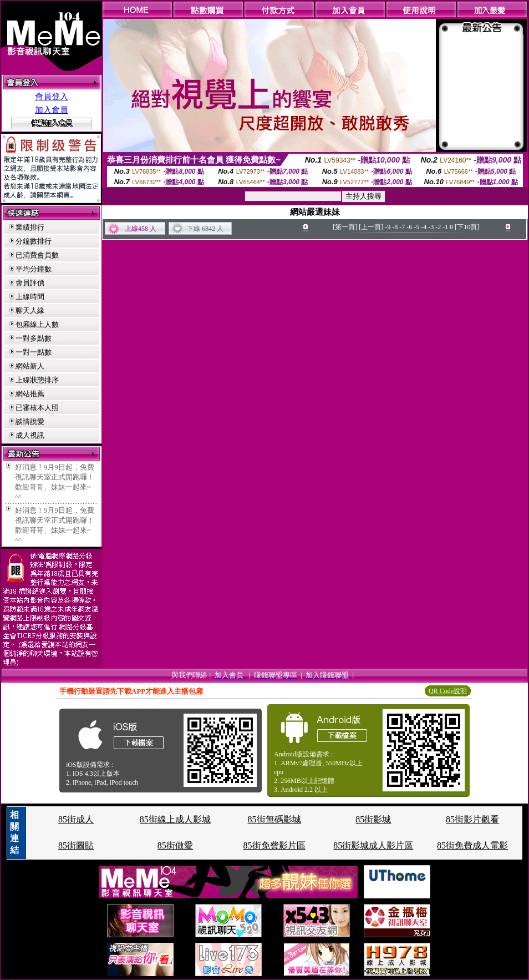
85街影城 (373, 819)
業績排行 (30, 227)
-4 (424, 227)
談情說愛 (30, 421)
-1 (445, 227)
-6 (409, 227)
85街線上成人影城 (175, 819)
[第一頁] (345, 227)
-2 (438, 227)
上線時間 (30, 297)
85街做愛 (175, 845)
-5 (416, 227)
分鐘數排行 (34, 241)
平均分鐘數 (34, 269)
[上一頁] (371, 227)
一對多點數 (34, 338)
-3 (431, 227)
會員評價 (30, 283)
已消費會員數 (37, 255)
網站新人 (30, 366)
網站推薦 (30, 394)
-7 (402, 227)
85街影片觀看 (472, 819)
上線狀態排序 (37, 380)
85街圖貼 (76, 845)
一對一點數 (34, 352)
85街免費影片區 (274, 845)
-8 (395, 227)
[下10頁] (467, 227)
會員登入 (52, 97)
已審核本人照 (37, 408)
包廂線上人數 (37, 324)
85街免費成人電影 (472, 845)
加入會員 (52, 110)
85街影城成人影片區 (373, 845)
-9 (388, 227)
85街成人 (76, 819)
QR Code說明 (448, 691)
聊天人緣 (30, 310)
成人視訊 (30, 435)
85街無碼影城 (274, 819)
